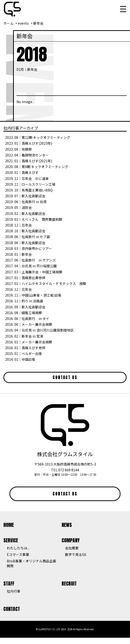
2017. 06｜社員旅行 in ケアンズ (30, 260)
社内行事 (14, 591)
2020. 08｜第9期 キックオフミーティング (37, 167)
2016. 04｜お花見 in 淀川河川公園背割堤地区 (39, 330)
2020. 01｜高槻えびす (22, 172)
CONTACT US (65, 377)
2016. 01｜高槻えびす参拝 (25, 348)
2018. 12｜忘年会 (18, 225)
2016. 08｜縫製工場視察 (24, 313)
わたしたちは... (18, 548)
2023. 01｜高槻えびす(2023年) (29, 143)
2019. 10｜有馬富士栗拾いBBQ (29, 190)
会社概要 (72, 548)
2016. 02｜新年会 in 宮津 (24, 336)
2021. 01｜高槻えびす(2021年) (29, 161)
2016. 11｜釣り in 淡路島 (24, 301)
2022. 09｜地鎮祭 (18, 149)
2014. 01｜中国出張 (20, 359)
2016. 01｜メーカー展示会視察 (29, 342)
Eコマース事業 (18, 554)
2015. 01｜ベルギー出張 (24, 354)
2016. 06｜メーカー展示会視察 (29, 324)
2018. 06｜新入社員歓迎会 (25, 243)
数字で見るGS (76, 554)
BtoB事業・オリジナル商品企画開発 (31, 563)
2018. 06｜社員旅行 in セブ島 (28, 237)
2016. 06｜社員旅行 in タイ (27, 318)
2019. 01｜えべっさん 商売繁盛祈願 (34, 219)
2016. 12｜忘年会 (18, 289)
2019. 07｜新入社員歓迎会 (25, 196)
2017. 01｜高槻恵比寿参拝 (25, 278)
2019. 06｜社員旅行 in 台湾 (26, 202)
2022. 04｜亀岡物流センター (27, 155)
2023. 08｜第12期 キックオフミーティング (38, 137)
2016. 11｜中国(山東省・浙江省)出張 (33, 295)
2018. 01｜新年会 (18, 254)
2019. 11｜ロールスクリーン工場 (30, 184)
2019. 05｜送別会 (18, 207)
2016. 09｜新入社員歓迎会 (25, 307)
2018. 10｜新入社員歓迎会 (25, 231)
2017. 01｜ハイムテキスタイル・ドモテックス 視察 (46, 283)
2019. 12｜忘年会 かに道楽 (27, 178)
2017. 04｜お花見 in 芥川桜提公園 (31, 266)
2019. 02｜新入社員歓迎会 (25, 213)
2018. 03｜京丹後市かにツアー (28, 248)
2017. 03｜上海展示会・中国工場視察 (34, 272)
